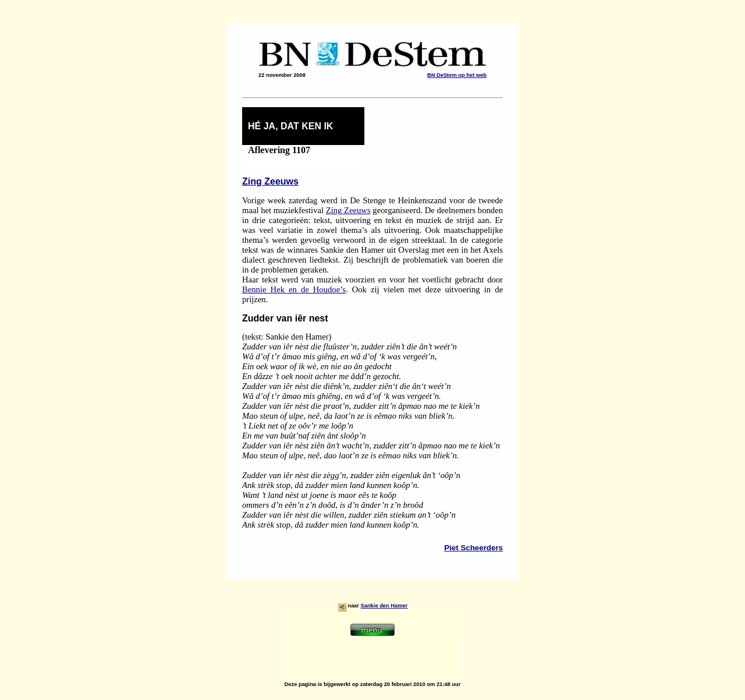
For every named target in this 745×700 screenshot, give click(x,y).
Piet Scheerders (473, 548)
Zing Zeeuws (270, 181)
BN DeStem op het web (457, 75)
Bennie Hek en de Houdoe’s (294, 289)
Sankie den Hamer (384, 606)
